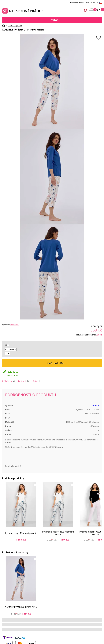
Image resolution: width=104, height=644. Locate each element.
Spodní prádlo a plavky (23, 11)
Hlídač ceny (7, 381)
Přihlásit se (90, 3)
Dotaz (35, 381)
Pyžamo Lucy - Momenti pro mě (21, 533)
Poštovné (22, 381)
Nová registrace (77, 3)
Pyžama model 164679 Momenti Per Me (58, 533)
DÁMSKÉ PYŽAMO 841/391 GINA (21, 607)
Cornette (15, 325)
